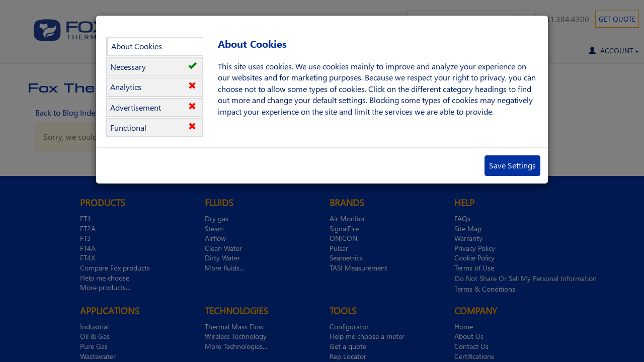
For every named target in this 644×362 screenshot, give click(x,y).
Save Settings (512, 165)
